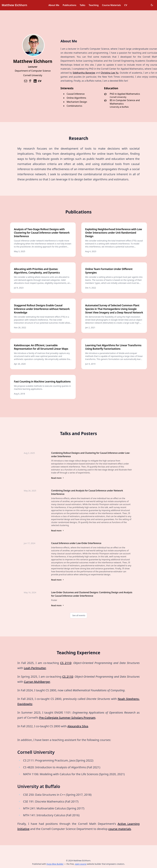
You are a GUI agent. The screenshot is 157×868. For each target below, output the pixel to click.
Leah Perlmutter (35, 668)
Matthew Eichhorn (14, 5)
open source (81, 864)
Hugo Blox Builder (55, 864)
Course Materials (111, 5)
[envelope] (26, 81)
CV (126, 5)
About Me (54, 5)
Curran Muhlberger (37, 682)
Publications (70, 5)
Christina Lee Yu (110, 73)
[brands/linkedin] (35, 81)
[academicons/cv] (40, 81)
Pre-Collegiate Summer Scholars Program (67, 718)
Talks (82, 5)
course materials (120, 829)
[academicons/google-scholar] (30, 81)
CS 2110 (66, 663)
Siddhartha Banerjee (84, 73)
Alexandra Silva (78, 726)
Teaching (94, 5)
